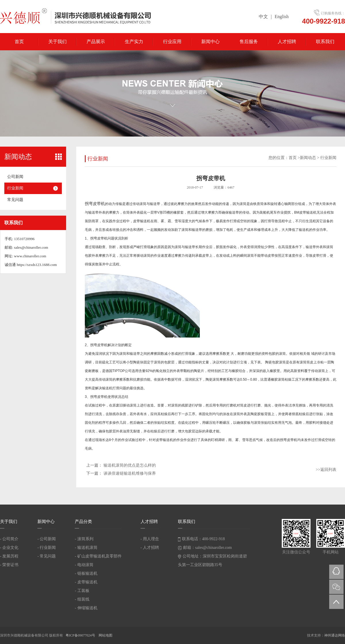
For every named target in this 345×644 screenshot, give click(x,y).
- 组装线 (82, 599)
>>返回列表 (326, 470)
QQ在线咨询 (336, 572)
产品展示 (96, 42)
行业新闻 (15, 188)
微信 (336, 587)
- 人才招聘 (150, 548)
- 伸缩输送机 (86, 608)
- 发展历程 (9, 556)
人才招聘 (287, 42)
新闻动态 (308, 158)
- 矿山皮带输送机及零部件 (98, 556)
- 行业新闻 (47, 548)
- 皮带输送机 (86, 582)
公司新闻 (15, 177)
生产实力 (134, 42)
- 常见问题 (47, 556)
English (282, 17)
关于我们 (57, 42)
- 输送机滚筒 (86, 548)
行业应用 (172, 42)
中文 (263, 17)
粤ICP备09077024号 (81, 635)
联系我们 (325, 42)
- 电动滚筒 (84, 565)
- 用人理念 (150, 539)
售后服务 (249, 42)
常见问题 (15, 200)
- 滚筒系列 (84, 539)
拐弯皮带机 (95, 204)
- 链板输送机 (86, 573)
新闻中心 (210, 42)
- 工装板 (82, 591)
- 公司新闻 (47, 539)
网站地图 (106, 635)
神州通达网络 (335, 635)
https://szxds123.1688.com (37, 265)
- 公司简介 (9, 539)
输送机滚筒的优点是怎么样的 (130, 465)
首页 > (294, 158)
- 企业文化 (9, 548)
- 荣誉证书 (9, 565)
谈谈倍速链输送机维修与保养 (130, 473)
